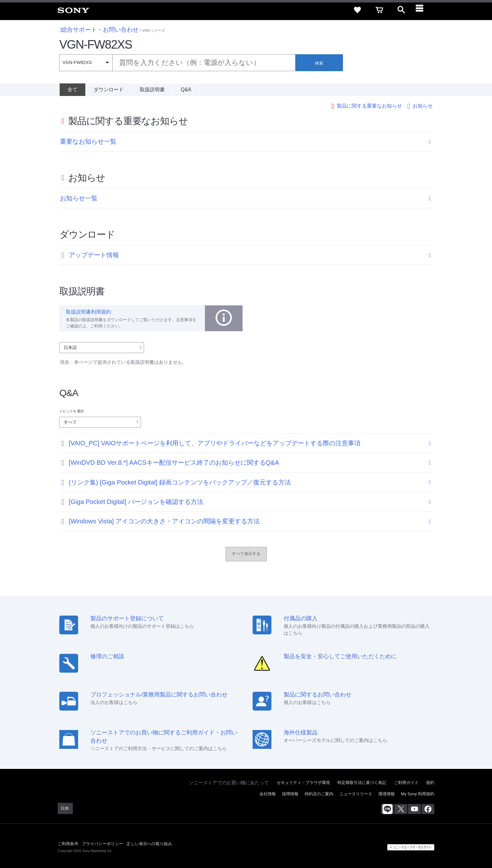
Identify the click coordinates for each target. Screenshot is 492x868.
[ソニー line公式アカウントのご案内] (387, 808)
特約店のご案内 (319, 793)
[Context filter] (86, 63)
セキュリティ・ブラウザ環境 (303, 782)
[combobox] (177, 63)
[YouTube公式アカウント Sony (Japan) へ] (414, 808)
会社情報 (268, 793)
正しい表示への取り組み (149, 843)
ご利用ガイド (406, 782)
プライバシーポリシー (103, 843)
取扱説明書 (152, 90)
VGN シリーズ (154, 30)
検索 (319, 63)
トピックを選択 (72, 410)
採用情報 (290, 793)
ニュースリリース (356, 793)
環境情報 (387, 793)
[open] (401, 10)
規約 (430, 782)
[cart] (379, 10)
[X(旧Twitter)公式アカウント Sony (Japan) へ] (401, 808)
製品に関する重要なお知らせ (369, 105)
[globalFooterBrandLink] (411, 846)
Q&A (186, 90)
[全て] (72, 90)
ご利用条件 (68, 843)
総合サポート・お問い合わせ (99, 30)
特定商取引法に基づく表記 (362, 782)
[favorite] (357, 10)
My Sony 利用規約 (418, 793)
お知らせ (423, 105)
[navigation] (423, 10)
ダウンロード (109, 90)
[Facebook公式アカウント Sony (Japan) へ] (428, 808)
